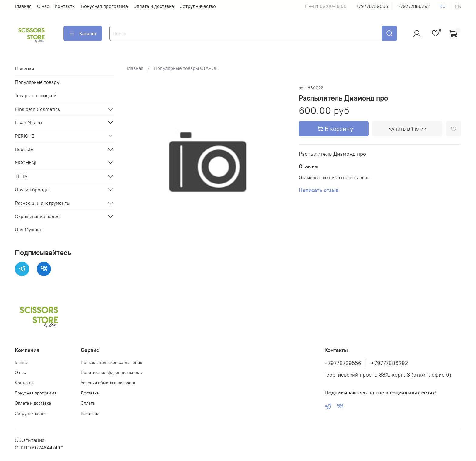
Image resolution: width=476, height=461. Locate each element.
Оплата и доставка (154, 6)
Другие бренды (32, 190)
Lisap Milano (28, 122)
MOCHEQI (25, 162)
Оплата (88, 403)
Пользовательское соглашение (112, 362)
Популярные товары (37, 82)
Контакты (65, 6)
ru (442, 6)
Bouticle (24, 149)
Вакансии (90, 413)
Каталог (83, 33)
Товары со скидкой (36, 95)
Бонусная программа (104, 6)
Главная (23, 6)
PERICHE (25, 136)
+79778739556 (372, 6)
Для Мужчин (29, 230)
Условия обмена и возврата (108, 383)
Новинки (24, 69)
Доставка (90, 393)
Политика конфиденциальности (112, 372)
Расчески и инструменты (42, 203)
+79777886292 (414, 6)
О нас (43, 6)
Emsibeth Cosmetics (37, 109)
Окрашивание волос (37, 216)
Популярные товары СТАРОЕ (186, 68)
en (458, 6)
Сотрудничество (198, 6)
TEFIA (21, 176)
